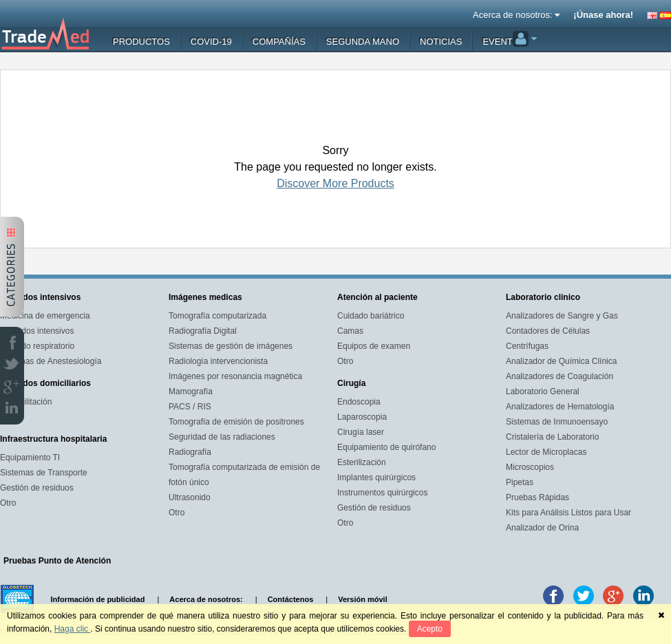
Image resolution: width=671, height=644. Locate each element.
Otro (8, 503)
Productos (141, 42)
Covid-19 (211, 42)
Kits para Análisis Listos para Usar (568, 513)
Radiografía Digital (203, 331)
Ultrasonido (190, 497)
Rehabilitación (26, 402)
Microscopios (530, 467)
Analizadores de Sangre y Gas (562, 316)
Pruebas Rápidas (537, 497)
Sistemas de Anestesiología (51, 361)
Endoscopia (359, 402)
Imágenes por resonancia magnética (235, 376)
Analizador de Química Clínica (561, 361)
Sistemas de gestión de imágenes (231, 346)
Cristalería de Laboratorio (552, 437)
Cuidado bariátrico (371, 316)
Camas (350, 331)
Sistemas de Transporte (44, 473)
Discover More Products (335, 183)
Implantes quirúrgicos (376, 477)
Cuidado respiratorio (37, 346)
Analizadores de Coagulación (560, 376)
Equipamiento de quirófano (386, 447)
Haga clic (73, 629)
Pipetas (520, 482)
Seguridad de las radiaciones (222, 437)
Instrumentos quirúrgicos (382, 493)
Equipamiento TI (30, 458)
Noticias (441, 42)
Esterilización (362, 462)
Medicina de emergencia (45, 316)
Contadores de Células (548, 331)
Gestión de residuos (37, 488)
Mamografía (191, 391)
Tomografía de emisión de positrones (236, 422)
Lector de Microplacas (546, 452)
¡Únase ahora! (603, 15)
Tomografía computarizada (217, 316)
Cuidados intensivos (37, 331)
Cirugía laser (361, 432)
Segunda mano (363, 42)
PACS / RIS (190, 407)
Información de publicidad (98, 599)
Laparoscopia (362, 417)
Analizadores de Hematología (560, 407)
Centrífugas (527, 346)
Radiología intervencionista (218, 361)
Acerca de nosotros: (516, 15)
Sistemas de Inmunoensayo (557, 422)
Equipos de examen (374, 346)
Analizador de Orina (542, 528)
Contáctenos (291, 599)
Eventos (504, 42)
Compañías (279, 42)
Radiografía (190, 452)
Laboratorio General (543, 391)
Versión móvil (363, 599)
